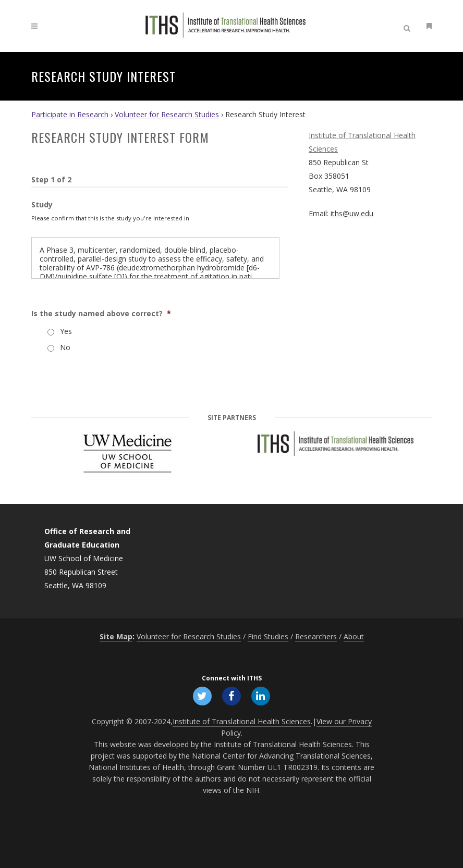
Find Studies (268, 635)
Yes (66, 331)
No (65, 347)
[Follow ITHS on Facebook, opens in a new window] (231, 695)
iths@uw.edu (352, 213)
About (354, 635)
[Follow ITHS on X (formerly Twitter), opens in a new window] (202, 695)
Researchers (316, 635)
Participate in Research (70, 114)
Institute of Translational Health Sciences (242, 720)
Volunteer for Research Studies (167, 114)
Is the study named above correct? (101, 314)
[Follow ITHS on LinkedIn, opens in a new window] (261, 695)
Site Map (116, 635)
